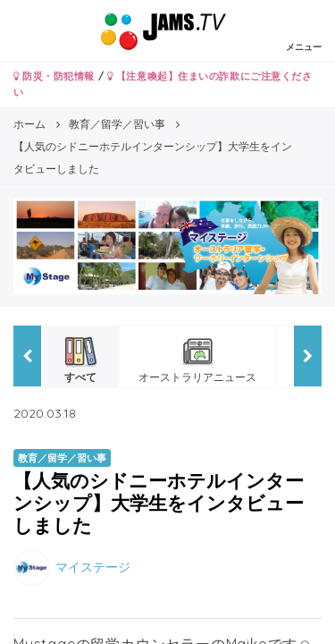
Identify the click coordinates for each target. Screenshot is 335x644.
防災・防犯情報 (54, 76)
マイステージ (93, 567)
